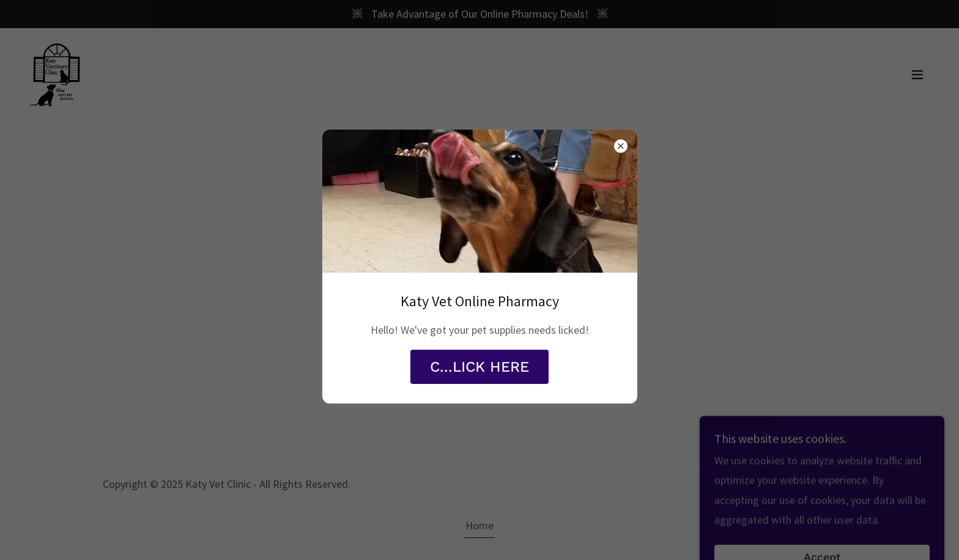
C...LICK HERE (480, 367)
